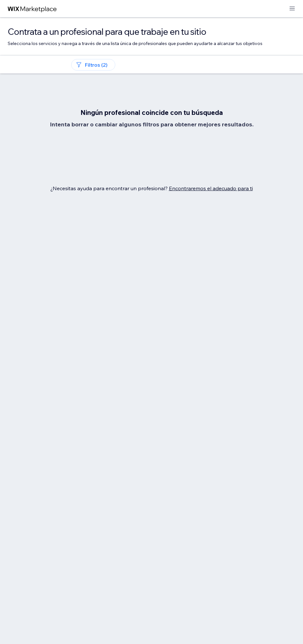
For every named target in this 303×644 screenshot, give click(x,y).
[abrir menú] (292, 9)
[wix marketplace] (32, 9)
